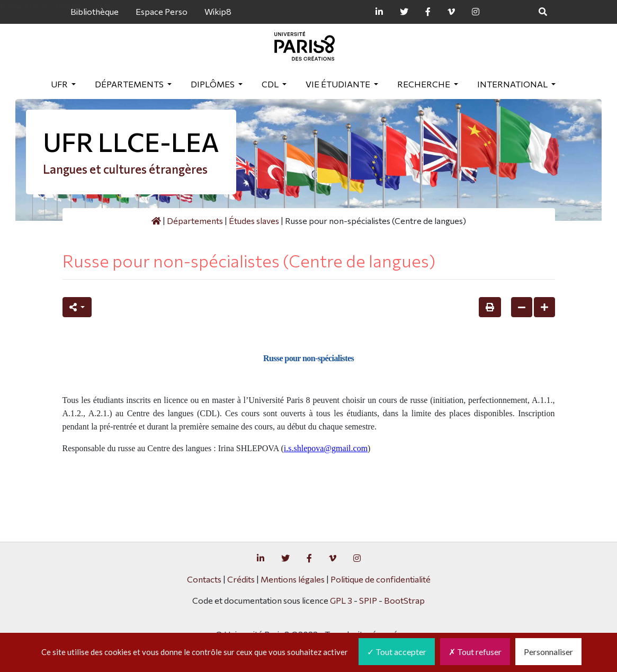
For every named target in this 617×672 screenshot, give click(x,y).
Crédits (241, 579)
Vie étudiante (339, 84)
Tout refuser (475, 652)
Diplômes (213, 84)
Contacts (204, 579)
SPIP (368, 600)
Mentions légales (293, 579)
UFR (60, 84)
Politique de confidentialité (381, 579)
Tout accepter (397, 652)
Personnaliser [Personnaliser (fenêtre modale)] (548, 652)
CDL (271, 84)
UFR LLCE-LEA (131, 142)
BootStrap (404, 600)
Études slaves (254, 221)
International (513, 84)
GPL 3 (341, 600)
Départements (130, 84)
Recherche (424, 84)
